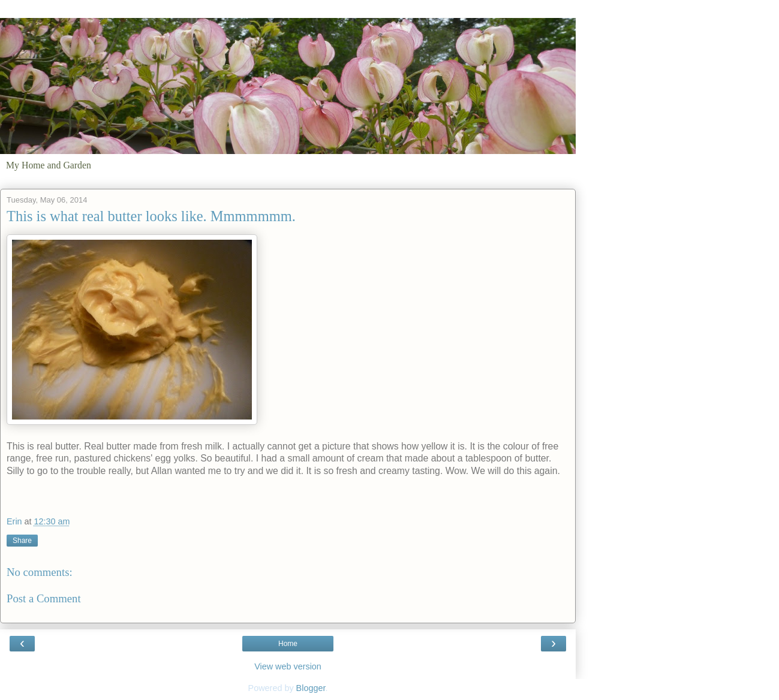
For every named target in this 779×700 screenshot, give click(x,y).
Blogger (311, 688)
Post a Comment (44, 598)
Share (22, 541)
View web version (288, 666)
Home (288, 644)
